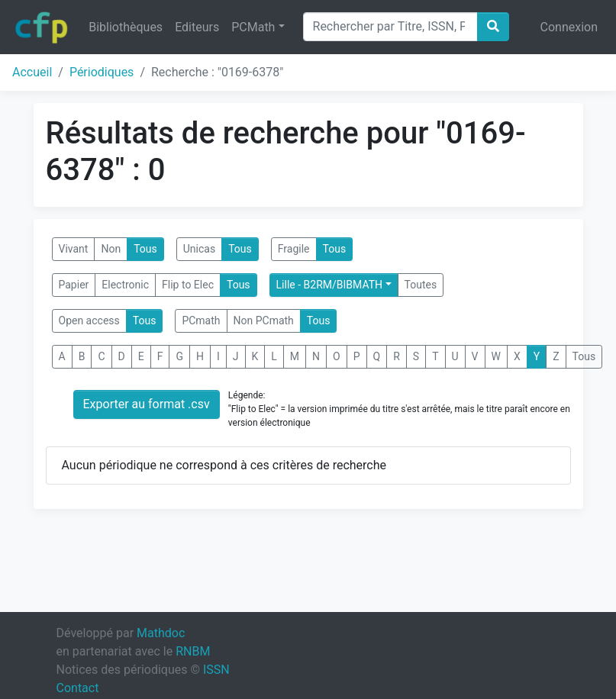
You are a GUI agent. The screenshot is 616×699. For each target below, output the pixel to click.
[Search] (390, 27)
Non (111, 249)
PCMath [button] (253, 27)
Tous (145, 249)
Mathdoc (161, 633)
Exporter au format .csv (147, 404)
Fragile (294, 249)
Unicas (199, 249)
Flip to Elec (188, 285)
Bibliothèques (126, 27)
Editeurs (197, 27)
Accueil (32, 72)
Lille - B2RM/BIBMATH (329, 285)
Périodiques (102, 72)
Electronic (125, 285)
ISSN (216, 670)
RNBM (193, 651)
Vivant (74, 249)
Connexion (569, 27)
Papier (74, 285)
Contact (78, 688)
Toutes (421, 285)
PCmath (201, 321)
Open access (89, 321)
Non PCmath (264, 321)
